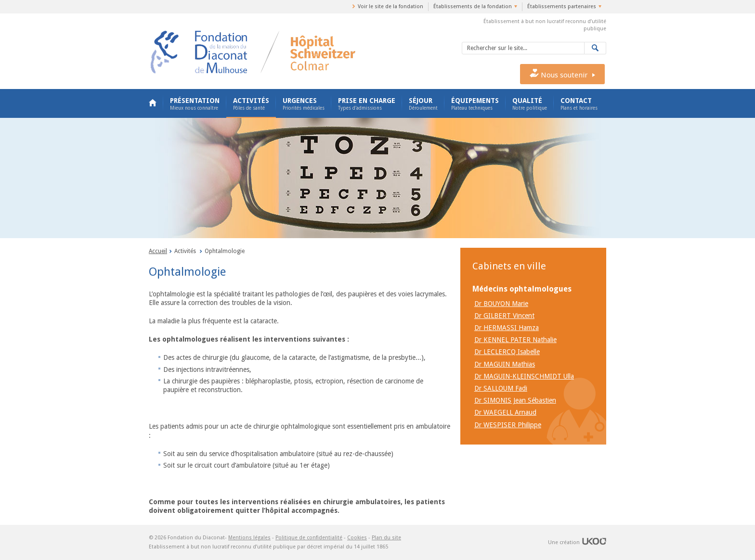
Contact (579, 104)
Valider (595, 48)
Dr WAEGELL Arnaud (505, 412)
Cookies (357, 538)
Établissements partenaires (562, 6)
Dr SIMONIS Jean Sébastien (515, 400)
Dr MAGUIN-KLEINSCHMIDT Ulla (524, 376)
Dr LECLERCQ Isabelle (507, 352)
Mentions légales (249, 538)
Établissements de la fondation (473, 6)
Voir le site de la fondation (391, 6)
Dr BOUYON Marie (501, 304)
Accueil (153, 103)
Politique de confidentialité (309, 538)
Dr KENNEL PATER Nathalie (515, 340)
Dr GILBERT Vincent (504, 316)
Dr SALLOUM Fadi (501, 388)
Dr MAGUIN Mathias (505, 364)
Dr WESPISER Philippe (508, 425)
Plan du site (386, 538)
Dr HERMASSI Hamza (507, 328)
